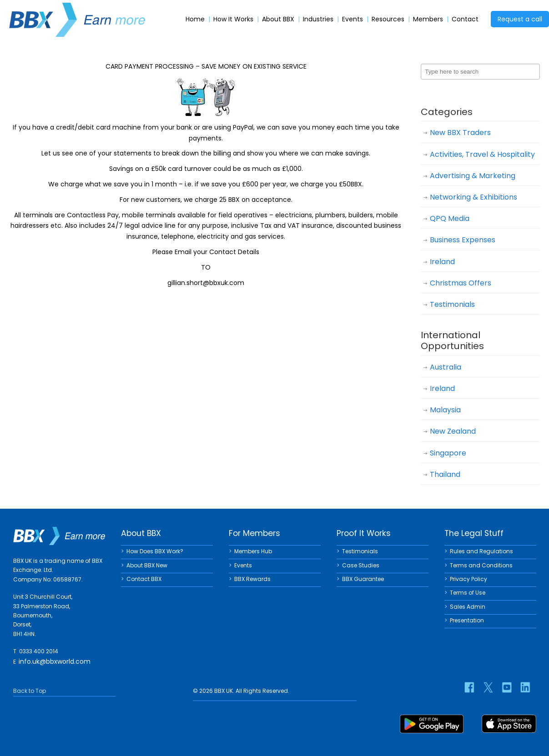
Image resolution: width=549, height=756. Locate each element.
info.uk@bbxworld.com (55, 661)
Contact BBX (144, 579)
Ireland (442, 262)
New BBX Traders (460, 133)
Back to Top (30, 691)
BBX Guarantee (363, 579)
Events (353, 19)
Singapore (448, 453)
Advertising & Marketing (473, 176)
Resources (388, 19)
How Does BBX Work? (155, 551)
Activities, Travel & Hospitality (482, 154)
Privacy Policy (468, 579)
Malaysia (445, 410)
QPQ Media (450, 218)
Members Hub (253, 551)
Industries (318, 19)
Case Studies (361, 565)
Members (428, 19)
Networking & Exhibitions (473, 197)
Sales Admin (468, 607)
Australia (446, 367)
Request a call (520, 19)
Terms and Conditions (481, 565)
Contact (465, 19)
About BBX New (147, 565)
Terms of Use (468, 593)
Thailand (445, 474)
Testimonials (452, 304)
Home (195, 19)
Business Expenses (463, 240)
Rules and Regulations (481, 551)
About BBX (278, 19)
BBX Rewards (252, 579)
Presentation (467, 620)
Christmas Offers (461, 283)
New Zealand (453, 431)
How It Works (233, 19)
